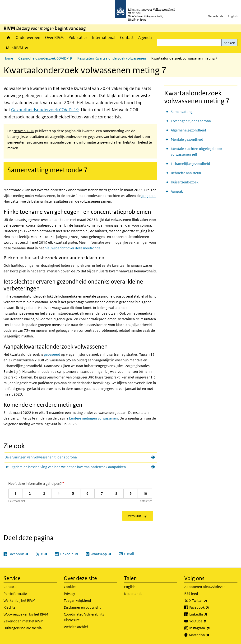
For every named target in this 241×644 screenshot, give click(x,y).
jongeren (148, 196)
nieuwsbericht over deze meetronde (73, 248)
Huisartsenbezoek (185, 182)
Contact (127, 37)
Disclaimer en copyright (82, 607)
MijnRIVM (18, 48)
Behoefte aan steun (186, 173)
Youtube (208, 621)
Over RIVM (54, 37)
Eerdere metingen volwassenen (93, 418)
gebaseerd (52, 354)
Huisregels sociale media (23, 628)
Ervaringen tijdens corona (191, 121)
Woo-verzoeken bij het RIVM (26, 614)
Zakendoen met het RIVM (23, 621)
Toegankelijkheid (77, 600)
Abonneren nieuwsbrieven (205, 587)
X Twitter (209, 601)
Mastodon (209, 635)
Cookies (70, 587)
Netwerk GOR (24, 131)
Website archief (76, 627)
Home (8, 37)
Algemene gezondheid (188, 130)
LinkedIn (209, 614)
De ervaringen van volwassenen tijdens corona (41, 457)
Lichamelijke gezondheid (190, 164)
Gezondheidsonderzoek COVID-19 (45, 58)
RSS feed (191, 594)
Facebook (210, 607)
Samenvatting (182, 112)
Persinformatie (15, 594)
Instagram (210, 628)
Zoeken (229, 43)
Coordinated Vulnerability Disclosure (84, 617)
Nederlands (216, 16)
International (104, 37)
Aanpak (177, 191)
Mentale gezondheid (187, 139)
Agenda (145, 37)
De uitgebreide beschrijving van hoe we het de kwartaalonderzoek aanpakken (65, 467)
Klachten (11, 607)
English (233, 16)
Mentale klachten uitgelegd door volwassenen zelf (196, 152)
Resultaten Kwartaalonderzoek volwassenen (112, 58)
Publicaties (78, 37)
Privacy (69, 594)
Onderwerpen (28, 37)
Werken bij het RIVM (19, 600)
